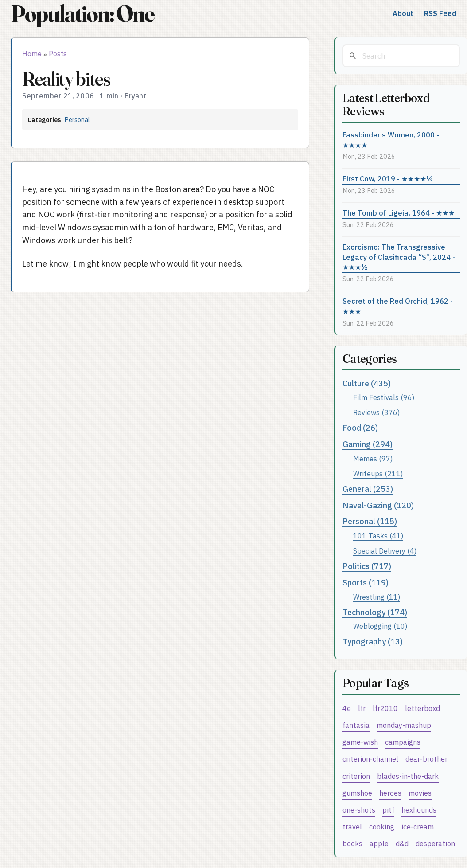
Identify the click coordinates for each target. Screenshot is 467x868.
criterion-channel (370, 759)
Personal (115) (370, 521)
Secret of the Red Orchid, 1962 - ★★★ (398, 306)
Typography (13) (373, 642)
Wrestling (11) (377, 597)
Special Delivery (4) (385, 551)
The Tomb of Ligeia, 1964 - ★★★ (399, 213)
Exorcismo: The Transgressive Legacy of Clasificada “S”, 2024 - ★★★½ (399, 257)
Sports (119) (366, 583)
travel (352, 827)
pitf (388, 810)
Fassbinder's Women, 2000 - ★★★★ (391, 140)
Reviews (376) (376, 412)
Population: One (82, 14)
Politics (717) (367, 566)
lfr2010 (385, 708)
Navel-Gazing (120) (378, 505)
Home (32, 54)
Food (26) (360, 428)
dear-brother (426, 759)
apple (379, 843)
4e (347, 708)
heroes (390, 793)
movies (420, 793)
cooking (382, 827)
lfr (362, 708)
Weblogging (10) (380, 626)
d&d (402, 843)
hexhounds (419, 810)
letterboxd (422, 708)
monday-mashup (404, 725)
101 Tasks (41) (378, 536)
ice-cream (418, 827)
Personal (77, 120)
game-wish (360, 742)
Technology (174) (375, 612)
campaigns (403, 742)
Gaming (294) (368, 444)
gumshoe (357, 793)
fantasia (356, 725)
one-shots (359, 810)
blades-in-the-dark (408, 776)
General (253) (368, 489)
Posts (58, 54)
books (352, 843)
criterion (356, 776)
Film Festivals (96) (384, 397)
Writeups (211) (378, 473)
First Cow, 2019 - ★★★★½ (388, 179)
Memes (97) (373, 458)
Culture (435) (367, 383)
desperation (435, 843)
